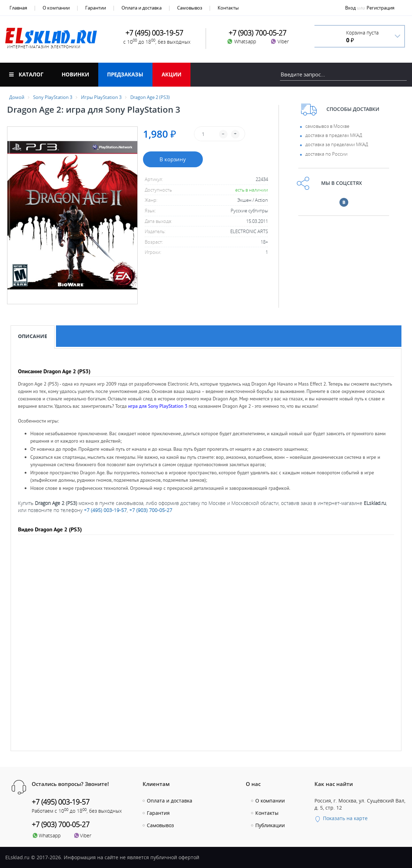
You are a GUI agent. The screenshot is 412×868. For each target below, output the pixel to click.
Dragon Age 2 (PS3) (150, 97)
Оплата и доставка (142, 8)
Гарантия (158, 813)
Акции (171, 74)
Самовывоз (190, 8)
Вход (350, 8)
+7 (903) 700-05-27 (151, 510)
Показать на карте (341, 818)
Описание (33, 336)
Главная (18, 8)
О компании (56, 8)
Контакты (228, 8)
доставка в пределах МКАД (334, 135)
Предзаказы (125, 74)
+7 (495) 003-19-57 (105, 510)
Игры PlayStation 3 (101, 97)
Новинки (75, 74)
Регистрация (380, 8)
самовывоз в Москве (327, 126)
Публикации (270, 825)
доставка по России (326, 154)
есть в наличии (252, 190)
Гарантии (96, 8)
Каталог (26, 74)
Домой (17, 97)
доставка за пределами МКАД (337, 144)
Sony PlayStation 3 (53, 97)
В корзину (173, 159)
